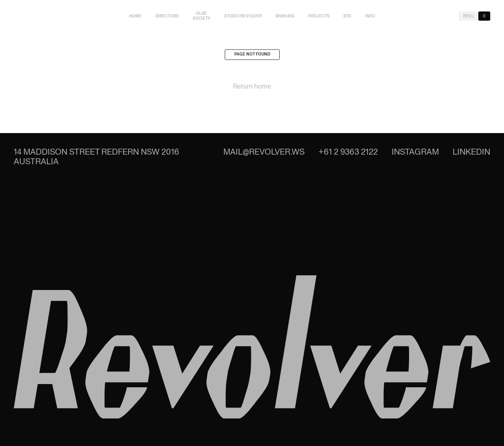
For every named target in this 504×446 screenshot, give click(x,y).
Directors (167, 16)
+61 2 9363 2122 (348, 152)
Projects (319, 16)
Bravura (285, 16)
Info (370, 16)
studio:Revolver (243, 16)
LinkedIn (471, 152)
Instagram (415, 152)
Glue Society (202, 16)
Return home (252, 88)
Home (136, 16)
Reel (468, 16)
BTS (347, 16)
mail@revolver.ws (264, 152)
